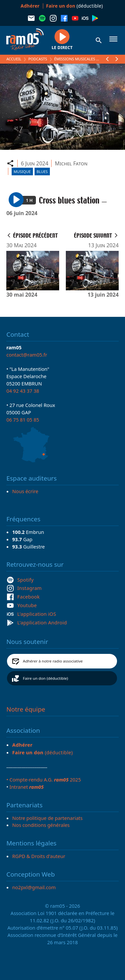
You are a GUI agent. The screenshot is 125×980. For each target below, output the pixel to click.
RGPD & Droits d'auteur (39, 856)
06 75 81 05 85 (23, 420)
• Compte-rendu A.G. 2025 (44, 779)
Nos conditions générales (41, 825)
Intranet (26, 787)
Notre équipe (26, 709)
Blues (42, 172)
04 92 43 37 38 (23, 391)
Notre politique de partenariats (48, 818)
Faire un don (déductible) (46, 678)
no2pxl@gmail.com (34, 887)
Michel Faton (71, 163)
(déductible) (75, 6)
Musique (22, 172)
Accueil (14, 59)
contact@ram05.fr (27, 355)
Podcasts (38, 59)
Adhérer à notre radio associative (53, 661)
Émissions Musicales (75, 59)
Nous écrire (25, 491)
